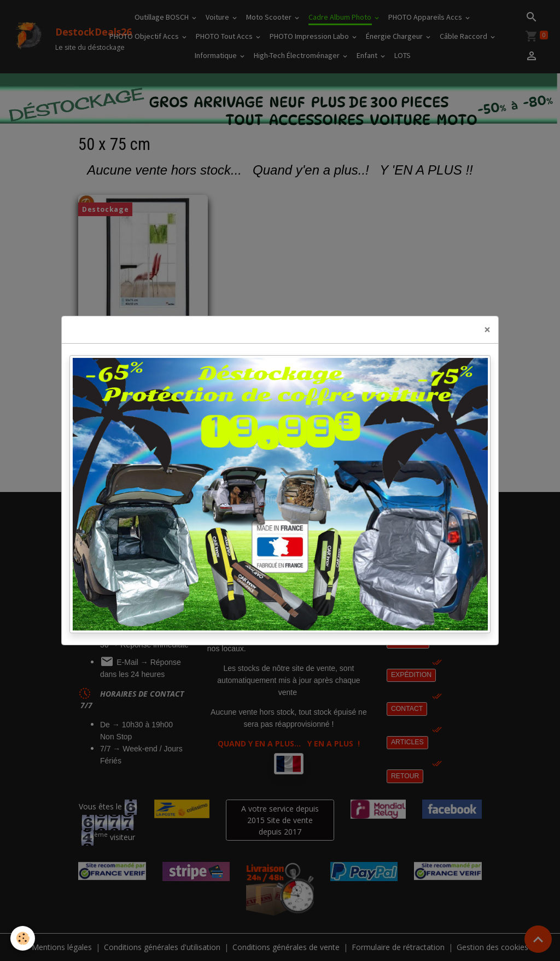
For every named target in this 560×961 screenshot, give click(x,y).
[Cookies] (23, 938)
